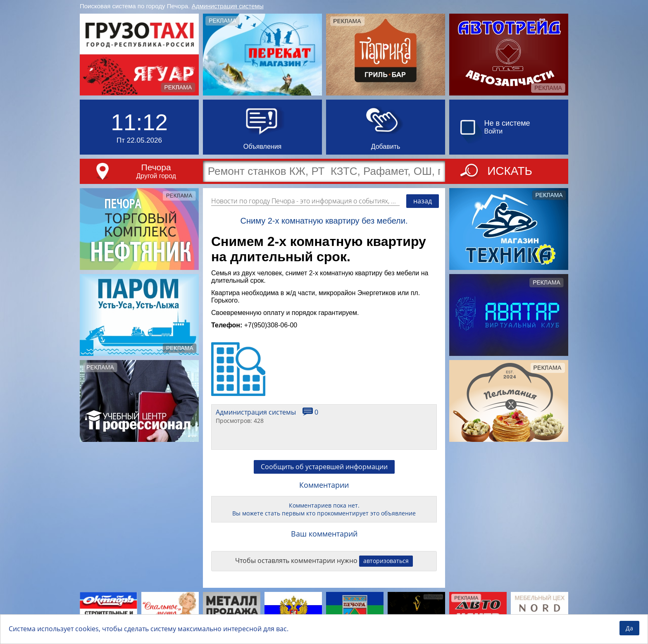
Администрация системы (228, 6)
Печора (156, 167)
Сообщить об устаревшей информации (324, 467)
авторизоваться (386, 561)
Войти (494, 131)
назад (423, 201)
